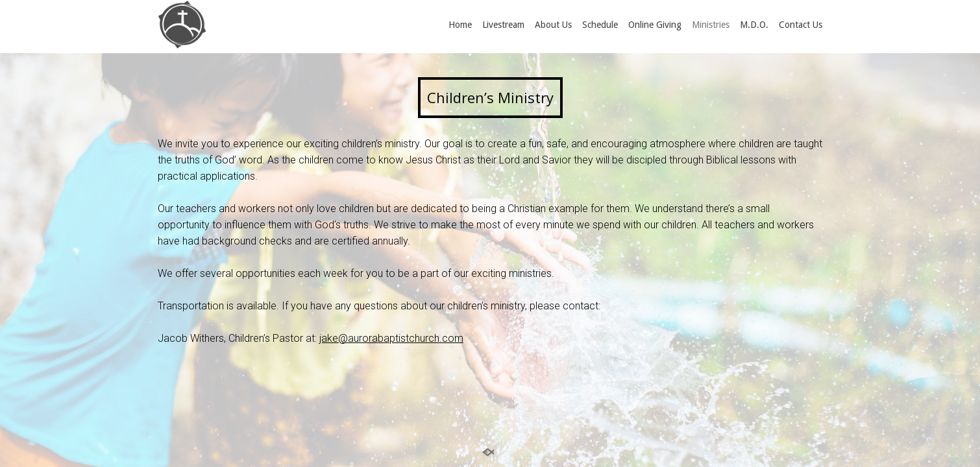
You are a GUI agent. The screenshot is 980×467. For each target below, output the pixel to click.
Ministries (711, 25)
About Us (553, 25)
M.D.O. (754, 25)
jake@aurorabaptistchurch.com (391, 338)
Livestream (503, 25)
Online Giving (655, 25)
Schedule (600, 25)
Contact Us (801, 25)
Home (460, 25)
